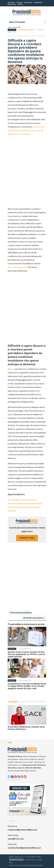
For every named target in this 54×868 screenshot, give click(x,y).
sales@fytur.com (16, 839)
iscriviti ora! (27, 538)
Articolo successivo (33, 618)
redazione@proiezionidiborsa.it (22, 830)
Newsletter (12, 4)
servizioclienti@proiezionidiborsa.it (24, 848)
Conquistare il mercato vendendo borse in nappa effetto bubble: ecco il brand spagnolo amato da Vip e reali (27, 686)
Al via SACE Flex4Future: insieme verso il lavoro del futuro (26, 728)
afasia (12, 369)
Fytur (40, 865)
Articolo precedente (21, 612)
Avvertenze (28, 2)
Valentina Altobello (26, 30)
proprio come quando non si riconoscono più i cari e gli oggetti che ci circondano (26, 130)
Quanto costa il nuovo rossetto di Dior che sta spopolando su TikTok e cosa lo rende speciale (26, 654)
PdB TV (20, 4)
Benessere (17, 27)
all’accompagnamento (18, 267)
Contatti (20, 2)
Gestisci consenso (16, 860)
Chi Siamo (11, 2)
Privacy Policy (30, 860)
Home (10, 27)
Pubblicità (38, 2)
